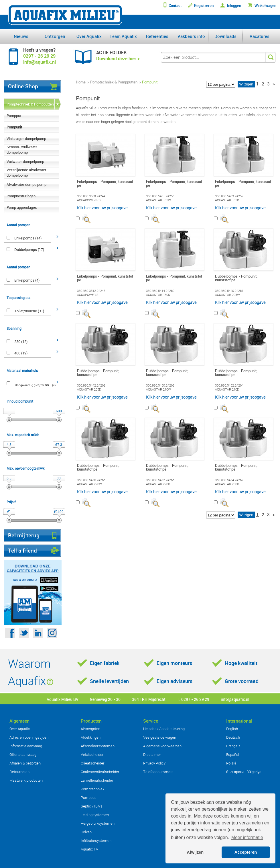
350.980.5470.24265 (91, 480)
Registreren (204, 6)
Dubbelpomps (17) (29, 249)
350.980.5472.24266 (160, 480)
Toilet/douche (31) (29, 311)
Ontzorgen (55, 36)
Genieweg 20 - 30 (105, 699)
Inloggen (234, 6)
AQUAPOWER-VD (89, 200)
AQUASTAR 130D (158, 295)
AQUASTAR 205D (89, 389)
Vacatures (260, 36)
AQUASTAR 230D (227, 484)
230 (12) (21, 342)
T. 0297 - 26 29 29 (193, 699)
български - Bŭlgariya (244, 772)
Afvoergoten (90, 729)
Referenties (157, 36)
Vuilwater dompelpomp (25, 161)
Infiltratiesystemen (96, 840)
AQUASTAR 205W (227, 295)
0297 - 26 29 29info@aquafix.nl (40, 59)
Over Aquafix (89, 36)
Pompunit (14, 127)
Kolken (86, 832)
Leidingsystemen (95, 815)
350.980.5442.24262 (91, 385)
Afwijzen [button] (195, 852)
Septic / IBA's (92, 806)
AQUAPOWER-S (88, 295)
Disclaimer (152, 754)
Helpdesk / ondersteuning (164, 729)
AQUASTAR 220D (158, 484)
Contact (175, 6)
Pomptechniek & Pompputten (30, 104)
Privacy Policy (154, 763)
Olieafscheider (92, 763)
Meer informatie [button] (247, 837)
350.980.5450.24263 (160, 385)
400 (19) (21, 353)
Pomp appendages (22, 207)
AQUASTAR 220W (89, 484)
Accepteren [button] (246, 852)
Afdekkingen (91, 737)
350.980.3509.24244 (91, 196)
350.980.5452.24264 (229, 385)
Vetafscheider (92, 754)
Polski (231, 763)
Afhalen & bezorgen (25, 763)
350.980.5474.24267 (229, 480)
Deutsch (233, 737)
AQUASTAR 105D (227, 200)
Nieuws (21, 36)
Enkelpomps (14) (28, 238)
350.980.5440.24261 (229, 291)
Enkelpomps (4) (27, 280)
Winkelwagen (265, 6)
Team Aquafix (123, 36)
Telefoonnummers (158, 772)
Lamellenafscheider (97, 780)
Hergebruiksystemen (98, 823)
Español (233, 754)
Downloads (225, 36)
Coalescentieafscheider (100, 772)
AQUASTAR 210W (158, 389)
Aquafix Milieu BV (63, 699)
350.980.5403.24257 (229, 196)
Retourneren (19, 772)
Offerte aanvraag (23, 754)
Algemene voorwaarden (162, 746)
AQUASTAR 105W (158, 200)
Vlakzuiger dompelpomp (26, 139)
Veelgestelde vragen (160, 737)
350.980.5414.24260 (160, 291)
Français (233, 746)
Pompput (14, 116)
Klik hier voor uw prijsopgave (102, 208)
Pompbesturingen (21, 196)
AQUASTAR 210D (227, 389)
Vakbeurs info (191, 36)
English (232, 729)
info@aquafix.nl (235, 699)
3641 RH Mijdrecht (149, 699)
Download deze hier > (118, 58)
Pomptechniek (92, 789)
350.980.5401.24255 (160, 196)
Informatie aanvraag (26, 746)
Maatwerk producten (26, 780)
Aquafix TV (89, 849)
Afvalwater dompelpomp (26, 184)
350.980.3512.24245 (91, 291)
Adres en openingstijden (29, 737)
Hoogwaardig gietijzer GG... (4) (35, 385)
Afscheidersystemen (98, 746)
